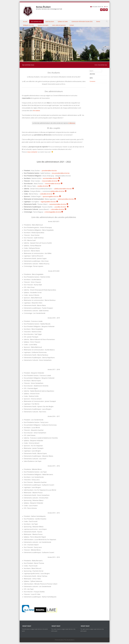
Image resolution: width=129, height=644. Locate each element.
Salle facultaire (50, 22)
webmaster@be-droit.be (66, 199)
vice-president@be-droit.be (61, 173)
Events (98, 22)
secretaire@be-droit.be (50, 178)
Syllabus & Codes (63, 22)
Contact (72, 25)
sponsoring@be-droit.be (51, 196)
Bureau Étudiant (43, 7)
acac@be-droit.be (60, 207)
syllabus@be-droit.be (57, 191)
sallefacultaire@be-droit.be (63, 189)
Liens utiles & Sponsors (59, 25)
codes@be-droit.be (46, 194)
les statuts (37, 111)
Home (96, 65)
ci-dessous (72, 123)
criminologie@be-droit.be (53, 212)
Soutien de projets (43, 25)
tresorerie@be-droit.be (50, 181)
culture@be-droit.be (57, 209)
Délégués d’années (29, 25)
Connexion (92, 81)
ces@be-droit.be (43, 186)
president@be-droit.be (49, 171)
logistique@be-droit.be (48, 202)
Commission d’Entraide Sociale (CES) (82, 22)
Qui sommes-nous (36, 22)
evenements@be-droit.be (58, 204)
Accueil (25, 22)
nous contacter (32, 152)
